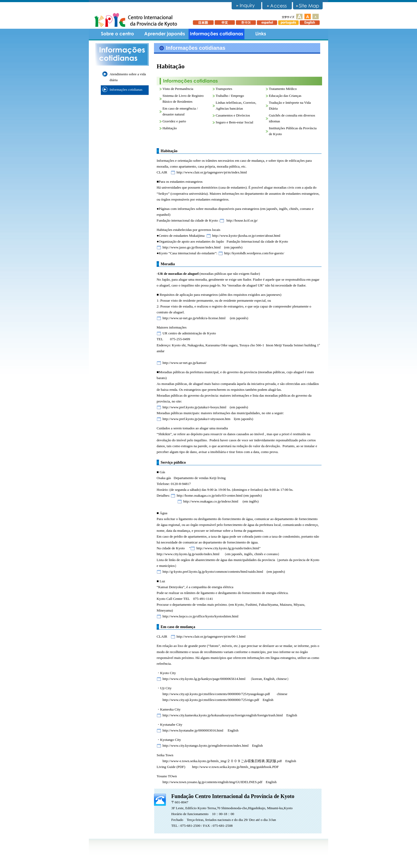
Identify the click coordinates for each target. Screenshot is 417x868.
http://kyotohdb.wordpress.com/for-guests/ (254, 253)
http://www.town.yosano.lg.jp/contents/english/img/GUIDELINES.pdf (212, 782)
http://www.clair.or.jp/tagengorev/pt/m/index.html (212, 172)
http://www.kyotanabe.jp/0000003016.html (193, 730)
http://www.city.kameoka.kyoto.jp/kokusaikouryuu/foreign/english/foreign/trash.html (223, 715)
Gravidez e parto (174, 121)
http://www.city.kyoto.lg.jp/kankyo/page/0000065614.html (204, 679)
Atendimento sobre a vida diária (128, 77)
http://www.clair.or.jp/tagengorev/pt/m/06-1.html (211, 636)
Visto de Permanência (178, 89)
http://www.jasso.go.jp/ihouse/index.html (192, 247)
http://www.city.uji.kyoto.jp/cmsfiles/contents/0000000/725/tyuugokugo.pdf (216, 694)
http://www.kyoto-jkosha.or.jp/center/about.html (246, 236)
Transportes (224, 89)
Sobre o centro (118, 34)
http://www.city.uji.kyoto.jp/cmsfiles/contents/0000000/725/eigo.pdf (211, 700)
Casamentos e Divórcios (233, 115)
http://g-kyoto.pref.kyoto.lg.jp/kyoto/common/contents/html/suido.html (213, 572)
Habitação (170, 128)
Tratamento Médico (283, 89)
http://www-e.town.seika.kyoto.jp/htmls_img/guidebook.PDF (235, 767)
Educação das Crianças (285, 96)
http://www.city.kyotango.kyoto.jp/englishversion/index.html (206, 746)
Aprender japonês (165, 34)
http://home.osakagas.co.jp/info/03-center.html (210, 495)
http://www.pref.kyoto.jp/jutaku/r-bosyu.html (194, 407)
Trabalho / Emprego (230, 96)
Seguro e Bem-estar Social (234, 122)
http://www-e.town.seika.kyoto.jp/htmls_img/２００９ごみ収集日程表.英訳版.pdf (222, 761)
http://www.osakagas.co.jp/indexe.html (211, 501)
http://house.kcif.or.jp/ (242, 220)
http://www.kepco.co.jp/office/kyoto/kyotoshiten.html (201, 616)
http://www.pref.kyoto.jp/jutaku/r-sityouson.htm (196, 419)
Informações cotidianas (126, 90)
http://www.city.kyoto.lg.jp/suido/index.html (228, 548)
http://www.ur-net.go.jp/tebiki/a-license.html (194, 318)
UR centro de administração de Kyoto (189, 333)
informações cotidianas (216, 34)
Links (260, 34)
